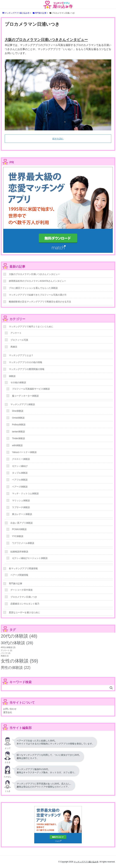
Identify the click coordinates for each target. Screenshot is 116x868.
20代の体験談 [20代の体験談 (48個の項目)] (19, 636)
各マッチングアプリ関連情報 (23, 568)
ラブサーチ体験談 (21, 507)
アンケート (16, 333)
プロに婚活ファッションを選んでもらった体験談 (33, 288)
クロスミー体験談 (21, 459)
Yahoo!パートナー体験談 (24, 452)
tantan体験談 (18, 432)
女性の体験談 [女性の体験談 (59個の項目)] (19, 661)
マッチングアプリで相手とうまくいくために (31, 327)
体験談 (12, 376)
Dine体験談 (18, 411)
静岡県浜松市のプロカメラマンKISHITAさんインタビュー (37, 281)
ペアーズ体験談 (20, 487)
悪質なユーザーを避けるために (24, 612)
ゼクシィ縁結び (20, 466)
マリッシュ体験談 (21, 500)
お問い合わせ (10, 709)
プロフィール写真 (19, 340)
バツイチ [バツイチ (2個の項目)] (6, 653)
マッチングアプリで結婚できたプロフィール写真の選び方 (38, 295)
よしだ (8, 748)
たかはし (8, 777)
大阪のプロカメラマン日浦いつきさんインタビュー (46, 40)
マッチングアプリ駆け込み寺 (86, 862)
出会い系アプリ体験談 (22, 523)
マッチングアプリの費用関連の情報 (27, 369)
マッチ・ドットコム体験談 (25, 493)
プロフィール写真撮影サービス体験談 (31, 389)
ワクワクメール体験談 (23, 543)
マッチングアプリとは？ (21, 355)
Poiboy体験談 (19, 425)
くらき (8, 791)
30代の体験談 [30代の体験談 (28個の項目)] (17, 643)
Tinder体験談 (18, 438)
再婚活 (14, 347)
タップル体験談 (20, 473)
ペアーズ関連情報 (19, 575)
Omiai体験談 (18, 418)
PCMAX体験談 (19, 529)
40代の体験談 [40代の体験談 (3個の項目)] (8, 647)
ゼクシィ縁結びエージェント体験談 (30, 558)
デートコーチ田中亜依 (22, 590)
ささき (8, 762)
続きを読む (58, 139)
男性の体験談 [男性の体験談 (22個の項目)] (16, 668)
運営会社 (8, 712)
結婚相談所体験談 (19, 552)
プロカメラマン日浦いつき (24, 597)
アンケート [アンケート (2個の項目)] (6, 650)
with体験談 (17, 445)
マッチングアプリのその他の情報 (26, 362)
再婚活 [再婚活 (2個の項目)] (5, 656)
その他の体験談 (18, 382)
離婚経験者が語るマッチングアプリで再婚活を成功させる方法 (40, 302)
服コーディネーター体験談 (25, 396)
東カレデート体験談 (22, 514)
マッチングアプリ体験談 (23, 404)
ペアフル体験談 (20, 480)
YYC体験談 (18, 536)
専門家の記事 (16, 584)
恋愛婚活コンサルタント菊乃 (25, 604)
